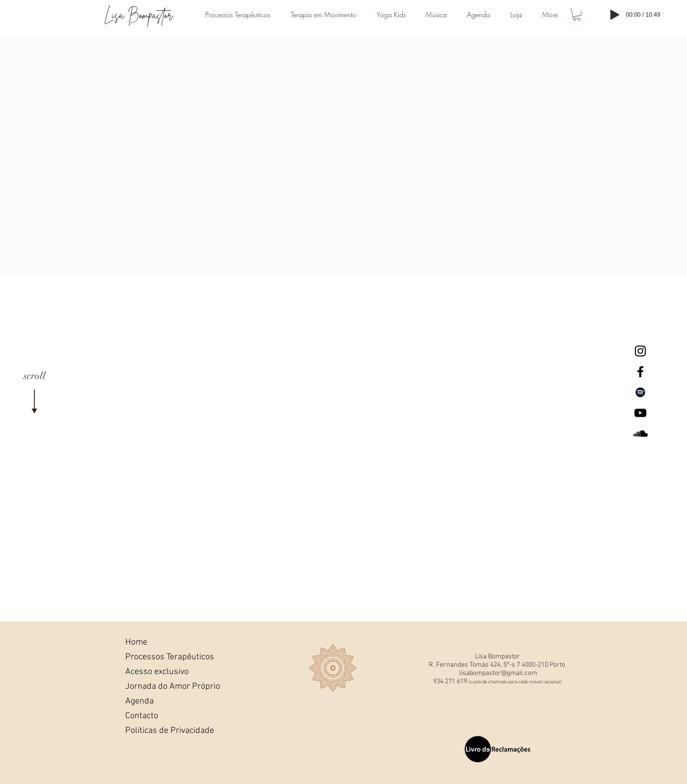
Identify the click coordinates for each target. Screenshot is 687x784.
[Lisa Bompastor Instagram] (640, 351)
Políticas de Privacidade (159, 731)
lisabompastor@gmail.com (498, 673)
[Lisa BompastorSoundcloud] (640, 433)
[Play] (615, 15)
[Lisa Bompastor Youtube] (640, 413)
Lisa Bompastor (138, 15)
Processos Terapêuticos (159, 657)
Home (136, 642)
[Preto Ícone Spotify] (640, 392)
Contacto (142, 716)
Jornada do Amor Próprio (159, 687)
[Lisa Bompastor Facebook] (640, 372)
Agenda (139, 701)
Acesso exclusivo (157, 672)
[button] (577, 15)
